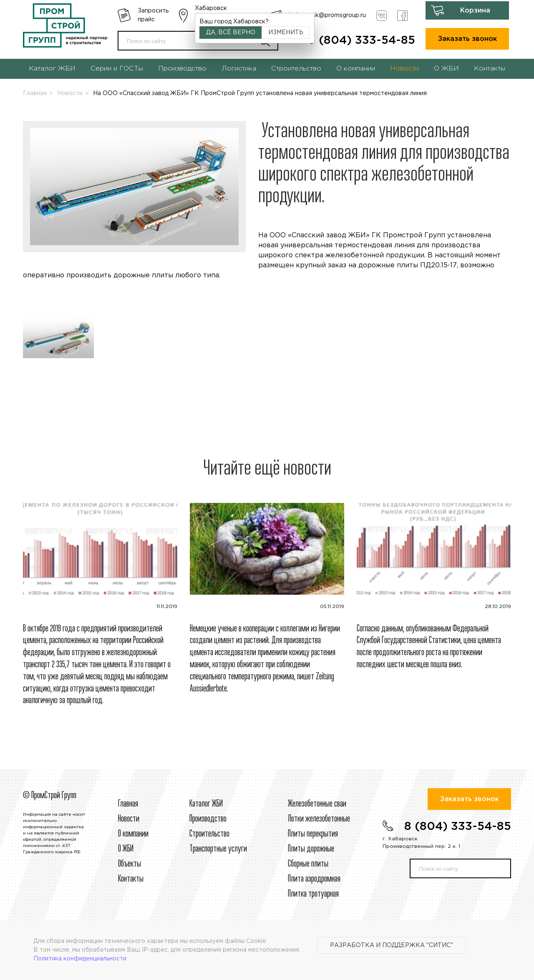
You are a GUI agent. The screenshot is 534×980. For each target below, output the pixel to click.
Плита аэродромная (314, 879)
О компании (356, 69)
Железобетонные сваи (317, 804)
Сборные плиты (308, 864)
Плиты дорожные (311, 849)
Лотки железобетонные (319, 819)
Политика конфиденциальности (80, 959)
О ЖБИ (446, 69)
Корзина (475, 11)
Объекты (130, 864)
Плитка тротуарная (313, 894)
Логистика (239, 69)
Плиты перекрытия (313, 834)
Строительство (296, 69)
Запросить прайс (153, 15)
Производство (182, 69)
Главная (35, 93)
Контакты (490, 69)
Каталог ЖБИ (52, 69)
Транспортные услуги (218, 849)
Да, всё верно (231, 33)
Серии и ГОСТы (117, 69)
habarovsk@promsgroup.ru (328, 15)
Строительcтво (209, 834)
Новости (404, 69)
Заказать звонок (467, 39)
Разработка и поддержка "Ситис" (392, 945)
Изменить (286, 33)
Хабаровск (211, 8)
